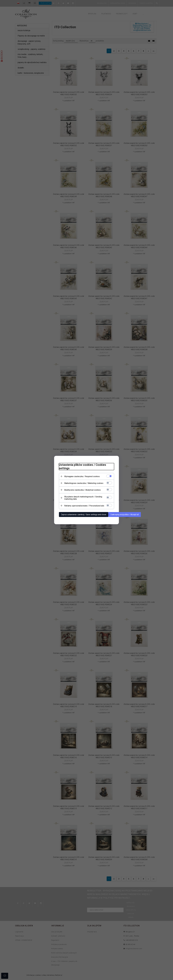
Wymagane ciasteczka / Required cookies (82, 476)
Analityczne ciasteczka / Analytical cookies (82, 490)
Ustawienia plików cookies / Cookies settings (82, 467)
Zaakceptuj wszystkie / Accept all (125, 515)
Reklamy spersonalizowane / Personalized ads (84, 506)
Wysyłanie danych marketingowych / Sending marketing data (83, 498)
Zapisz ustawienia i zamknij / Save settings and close (84, 515)
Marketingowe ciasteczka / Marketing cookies (84, 483)
